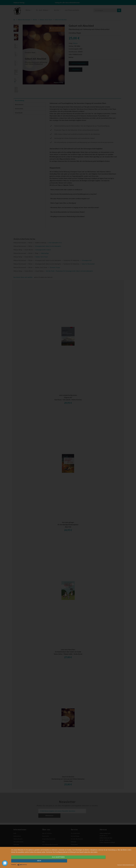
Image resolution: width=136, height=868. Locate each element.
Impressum (120, 865)
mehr (116, 861)
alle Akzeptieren (54, 861)
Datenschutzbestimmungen (128, 865)
